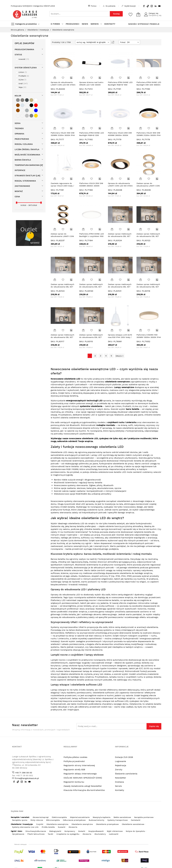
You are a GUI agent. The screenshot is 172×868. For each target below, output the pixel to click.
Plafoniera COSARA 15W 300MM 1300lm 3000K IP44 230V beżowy (149, 337)
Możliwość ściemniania (27, 155)
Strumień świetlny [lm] (27, 176)
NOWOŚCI (133, 24)
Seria (18, 123)
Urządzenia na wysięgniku (68, 834)
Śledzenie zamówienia (126, 774)
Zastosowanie (22, 186)
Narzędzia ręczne (20, 820)
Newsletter (121, 778)
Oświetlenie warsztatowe (133, 824)
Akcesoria (73, 827)
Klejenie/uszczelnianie (80, 817)
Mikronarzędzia (53, 820)
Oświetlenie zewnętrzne (82, 824)
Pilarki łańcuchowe (36, 834)
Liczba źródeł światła (27, 149)
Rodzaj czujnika (24, 144)
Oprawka (19, 134)
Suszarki (62, 827)
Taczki (50, 834)
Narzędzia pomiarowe (144, 817)
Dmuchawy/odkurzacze (36, 831)
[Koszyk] (138, 14)
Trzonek (19, 128)
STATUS (18, 55)
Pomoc (92, 6)
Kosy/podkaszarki (96, 831)
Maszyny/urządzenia (102, 817)
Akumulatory (100, 834)
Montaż (19, 191)
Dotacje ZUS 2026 (124, 757)
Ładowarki (114, 834)
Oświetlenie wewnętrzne (57, 824)
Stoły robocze (37, 820)
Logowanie (120, 761)
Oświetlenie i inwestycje (38, 30)
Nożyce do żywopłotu (135, 831)
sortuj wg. (81, 42)
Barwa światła (23, 160)
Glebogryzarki (55, 831)
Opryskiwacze (18, 834)
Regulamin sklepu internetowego (80, 774)
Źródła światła (48, 827)
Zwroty (119, 770)
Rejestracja (121, 765)
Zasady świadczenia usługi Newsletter (83, 786)
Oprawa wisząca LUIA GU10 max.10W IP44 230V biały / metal (120, 337)
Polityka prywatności (74, 761)
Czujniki (40, 824)
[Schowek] (131, 14)
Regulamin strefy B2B (74, 770)
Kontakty (120, 790)
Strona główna (18, 30)
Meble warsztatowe (122, 817)
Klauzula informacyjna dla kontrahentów (84, 790)
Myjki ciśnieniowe (115, 831)
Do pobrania (109, 6)
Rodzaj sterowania (25, 181)
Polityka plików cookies (75, 757)
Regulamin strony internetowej (79, 765)
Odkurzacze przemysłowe (74, 820)
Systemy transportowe (118, 820)
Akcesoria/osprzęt (41, 817)
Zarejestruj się (155, 15)
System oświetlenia (26, 68)
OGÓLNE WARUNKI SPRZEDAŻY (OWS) (83, 778)
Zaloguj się (153, 13)
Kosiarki (82, 831)
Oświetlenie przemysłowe (107, 824)
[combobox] (80, 14)
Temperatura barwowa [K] (29, 165)
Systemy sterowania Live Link (25, 827)
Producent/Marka (24, 49)
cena (17, 197)
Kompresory (70, 831)
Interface (20, 170)
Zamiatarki (136, 820)
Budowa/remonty (96, 820)
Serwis (118, 786)
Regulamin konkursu (74, 782)
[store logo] (25, 14)
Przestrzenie (22, 139)
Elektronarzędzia (59, 817)
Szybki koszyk (129, 6)
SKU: (53, 89)
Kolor (18, 96)
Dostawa (119, 782)
